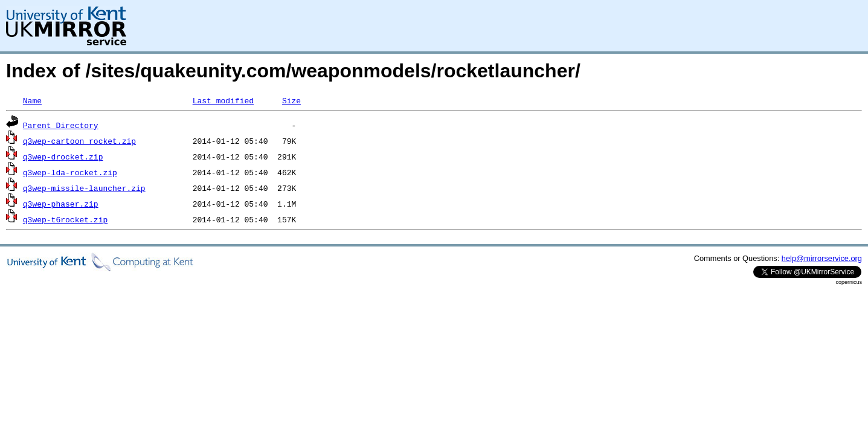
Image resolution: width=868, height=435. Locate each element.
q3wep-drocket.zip (63, 156)
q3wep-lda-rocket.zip (70, 172)
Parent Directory (61, 125)
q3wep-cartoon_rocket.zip (79, 141)
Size (291, 100)
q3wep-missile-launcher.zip (84, 188)
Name (32, 100)
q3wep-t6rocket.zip (65, 219)
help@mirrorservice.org (822, 258)
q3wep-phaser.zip (61, 204)
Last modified (223, 100)
